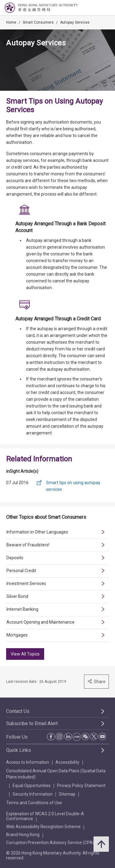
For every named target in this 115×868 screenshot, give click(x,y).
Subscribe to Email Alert (32, 723)
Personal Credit (21, 571)
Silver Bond (17, 596)
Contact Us (18, 711)
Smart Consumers (38, 22)
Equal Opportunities (32, 786)
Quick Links (19, 750)
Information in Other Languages (37, 532)
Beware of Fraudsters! (28, 545)
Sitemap (67, 794)
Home (11, 22)
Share (96, 681)
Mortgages (17, 635)
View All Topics (25, 654)
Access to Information (28, 762)
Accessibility (67, 762)
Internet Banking (22, 609)
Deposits (15, 558)
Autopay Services (75, 22)
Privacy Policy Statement (81, 786)
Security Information (33, 794)
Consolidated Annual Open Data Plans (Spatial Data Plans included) (56, 774)
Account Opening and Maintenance (40, 622)
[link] (95, 8)
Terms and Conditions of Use (34, 803)
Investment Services (26, 583)
